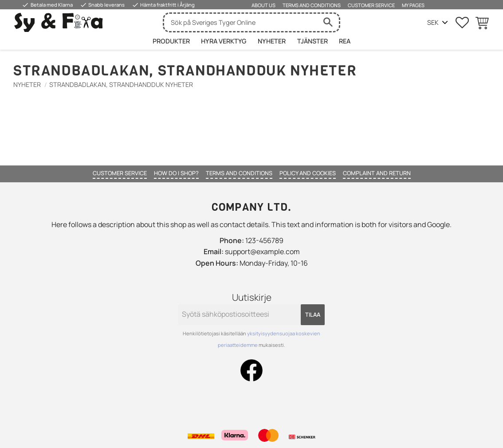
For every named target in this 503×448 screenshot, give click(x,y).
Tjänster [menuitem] (312, 41)
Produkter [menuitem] (171, 41)
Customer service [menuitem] (371, 5)
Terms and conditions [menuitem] (312, 5)
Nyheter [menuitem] (272, 41)
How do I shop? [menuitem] (176, 173)
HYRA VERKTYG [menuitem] (224, 41)
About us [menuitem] (263, 5)
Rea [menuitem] (345, 41)
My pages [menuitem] (413, 5)
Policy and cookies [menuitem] (308, 173)
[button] (462, 23)
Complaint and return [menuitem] (377, 173)
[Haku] (328, 22)
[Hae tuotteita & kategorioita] (240, 22)
